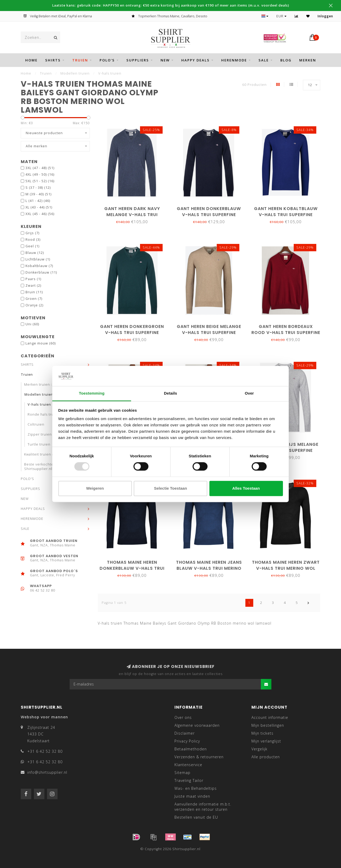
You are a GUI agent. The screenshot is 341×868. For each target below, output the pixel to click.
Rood (33, 240)
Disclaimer (185, 733)
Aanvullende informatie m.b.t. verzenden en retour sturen (203, 807)
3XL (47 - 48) (40, 168)
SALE (264, 60)
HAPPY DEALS (195, 60)
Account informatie (270, 717)
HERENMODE (234, 60)
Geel (32, 246)
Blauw (35, 253)
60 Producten (254, 85)
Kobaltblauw (39, 266)
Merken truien (41, 385)
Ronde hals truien (44, 414)
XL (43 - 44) (39, 207)
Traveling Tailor (189, 780)
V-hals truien (39, 404)
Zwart (33, 286)
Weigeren (95, 488)
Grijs (32, 233)
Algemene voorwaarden (197, 725)
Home (31, 60)
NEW (165, 60)
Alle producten (266, 757)
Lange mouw (41, 343)
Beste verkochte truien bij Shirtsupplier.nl (48, 467)
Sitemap (182, 773)
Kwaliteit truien (42, 454)
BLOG (286, 60)
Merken (308, 60)
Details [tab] (170, 393)
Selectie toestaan (170, 488)
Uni (32, 324)
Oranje (34, 305)
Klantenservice (188, 765)
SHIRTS (53, 60)
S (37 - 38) (38, 188)
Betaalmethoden (191, 749)
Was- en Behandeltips (196, 788)
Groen (34, 299)
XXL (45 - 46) (40, 214)
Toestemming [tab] (92, 393)
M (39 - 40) (38, 194)
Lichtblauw (38, 259)
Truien (80, 60)
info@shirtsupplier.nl (47, 772)
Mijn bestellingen (268, 725)
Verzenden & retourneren (199, 757)
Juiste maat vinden (192, 796)
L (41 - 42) (38, 201)
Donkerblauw (41, 272)
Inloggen (325, 16)
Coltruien (36, 424)
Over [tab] (249, 393)
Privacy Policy (187, 741)
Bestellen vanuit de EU (196, 817)
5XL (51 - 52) (40, 181)
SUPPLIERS (138, 60)
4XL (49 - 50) (40, 174)
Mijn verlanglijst (266, 741)
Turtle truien (39, 444)
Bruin (34, 292)
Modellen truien (43, 394)
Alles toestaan (246, 488)
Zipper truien (40, 434)
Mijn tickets (262, 733)
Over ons (183, 717)
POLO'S (107, 60)
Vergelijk (259, 749)
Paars (33, 279)
